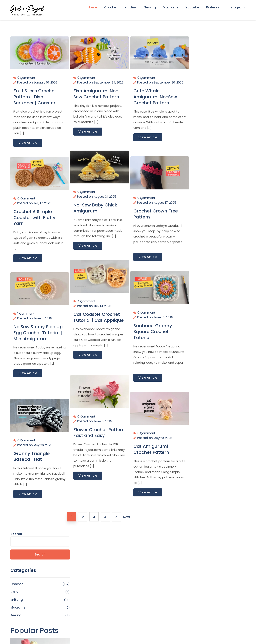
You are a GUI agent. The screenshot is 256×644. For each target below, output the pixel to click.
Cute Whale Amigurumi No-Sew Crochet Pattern (155, 100)
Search (196, 39)
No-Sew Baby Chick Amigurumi (95, 206)
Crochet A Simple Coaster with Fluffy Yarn (34, 216)
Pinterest (213, 7)
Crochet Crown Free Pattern (156, 212)
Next (126, 517)
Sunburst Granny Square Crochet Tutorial (153, 330)
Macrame (171, 7)
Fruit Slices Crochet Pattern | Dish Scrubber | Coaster (35, 95)
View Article (28, 141)
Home (92, 7)
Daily (194, 96)
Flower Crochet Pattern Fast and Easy (92, 434)
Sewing (150, 7)
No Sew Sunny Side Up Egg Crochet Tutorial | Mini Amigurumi (34, 334)
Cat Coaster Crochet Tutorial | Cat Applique (97, 318)
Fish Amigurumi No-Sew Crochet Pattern (96, 97)
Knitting (131, 7)
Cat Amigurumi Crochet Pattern (151, 447)
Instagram (236, 7)
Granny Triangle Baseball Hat (31, 454)
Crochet (111, 7)
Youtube (192, 7)
